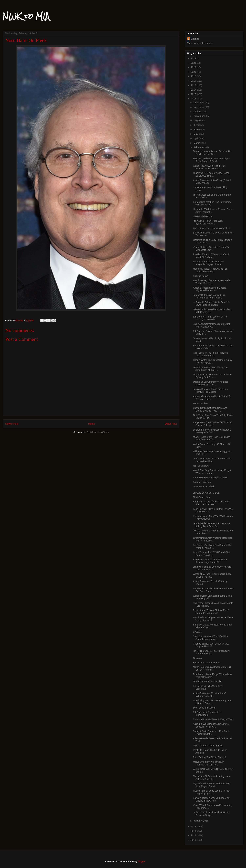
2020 (194, 76)
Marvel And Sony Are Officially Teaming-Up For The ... (208, 763)
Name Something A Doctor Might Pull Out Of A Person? (212, 668)
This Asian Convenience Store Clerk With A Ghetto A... (211, 325)
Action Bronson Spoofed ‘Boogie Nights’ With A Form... (210, 289)
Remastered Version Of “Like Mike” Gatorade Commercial (211, 612)
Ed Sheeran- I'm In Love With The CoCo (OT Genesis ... (210, 318)
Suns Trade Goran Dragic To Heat (210, 477)
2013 (194, 831)
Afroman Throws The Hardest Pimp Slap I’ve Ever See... (211, 503)
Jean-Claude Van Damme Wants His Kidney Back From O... (212, 525)
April (196, 138)
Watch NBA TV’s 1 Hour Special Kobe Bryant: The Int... (212, 575)
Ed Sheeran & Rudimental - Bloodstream (207, 714)
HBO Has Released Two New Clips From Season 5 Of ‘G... (211, 160)
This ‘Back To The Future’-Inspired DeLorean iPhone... (210, 354)
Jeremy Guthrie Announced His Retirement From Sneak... (209, 296)
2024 (194, 58)
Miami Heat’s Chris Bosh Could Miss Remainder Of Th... (212, 438)
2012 (194, 835)
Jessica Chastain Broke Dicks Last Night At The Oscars (211, 390)
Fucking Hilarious (202, 482)
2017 (194, 90)
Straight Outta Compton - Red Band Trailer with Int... (211, 733)
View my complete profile (200, 43)
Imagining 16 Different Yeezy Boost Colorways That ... (211, 174)
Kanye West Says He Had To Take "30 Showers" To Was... (213, 424)
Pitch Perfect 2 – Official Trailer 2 (210, 757)
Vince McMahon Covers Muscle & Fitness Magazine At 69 (210, 561)
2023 (194, 63)
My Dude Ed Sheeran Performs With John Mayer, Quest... (212, 785)
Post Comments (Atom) (97, 432)
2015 (194, 99)
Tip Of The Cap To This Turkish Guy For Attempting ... (211, 652)
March (197, 143)
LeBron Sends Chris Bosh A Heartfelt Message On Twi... (212, 431)
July (196, 125)
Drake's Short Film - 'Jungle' (207, 681)
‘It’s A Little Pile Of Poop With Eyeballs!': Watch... (208, 222)
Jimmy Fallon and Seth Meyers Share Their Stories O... (212, 568)
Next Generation (201, 497)
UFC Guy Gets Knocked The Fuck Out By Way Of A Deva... (213, 376)
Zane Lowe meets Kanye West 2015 (211, 228)
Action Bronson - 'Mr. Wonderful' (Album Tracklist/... (209, 695)
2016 (194, 94)
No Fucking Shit (201, 466)
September (199, 116)
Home (92, 424)
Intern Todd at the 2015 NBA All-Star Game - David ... (211, 554)
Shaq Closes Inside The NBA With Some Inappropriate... (210, 638)
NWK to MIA (26, 16)
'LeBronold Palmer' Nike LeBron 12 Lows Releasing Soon (211, 304)
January (198, 821)
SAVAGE (198, 632)
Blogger (142, 861)
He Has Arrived (201, 403)
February (198, 147)
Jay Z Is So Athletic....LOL (206, 493)
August (197, 120)
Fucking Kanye (201, 276)
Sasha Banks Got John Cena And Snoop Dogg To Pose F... (210, 409)
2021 (194, 72)
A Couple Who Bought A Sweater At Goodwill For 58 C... (211, 725)
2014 (194, 826)
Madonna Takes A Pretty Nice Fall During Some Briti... (210, 270)
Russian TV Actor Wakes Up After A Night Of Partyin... (211, 256)
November (199, 107)
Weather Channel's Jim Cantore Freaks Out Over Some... (213, 590)
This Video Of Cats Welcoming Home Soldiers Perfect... (212, 778)
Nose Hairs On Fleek (204, 487)
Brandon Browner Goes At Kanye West (213, 719)
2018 (194, 85)
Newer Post (12, 424)
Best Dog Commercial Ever (207, 663)
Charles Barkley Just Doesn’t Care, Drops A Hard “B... (211, 645)
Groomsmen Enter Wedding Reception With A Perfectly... (213, 539)
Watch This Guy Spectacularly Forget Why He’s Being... (212, 472)
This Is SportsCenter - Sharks (208, 746)
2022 (194, 67)
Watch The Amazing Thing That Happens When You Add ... (209, 167)
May (196, 134)
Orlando (195, 39)
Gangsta (197, 658)
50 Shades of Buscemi (205, 708)
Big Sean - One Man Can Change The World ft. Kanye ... (212, 546)
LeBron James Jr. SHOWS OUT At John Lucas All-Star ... (211, 369)
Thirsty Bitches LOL (203, 216)
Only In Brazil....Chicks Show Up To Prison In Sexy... (211, 814)
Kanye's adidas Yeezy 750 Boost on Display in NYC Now (211, 799)
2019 (194, 81)
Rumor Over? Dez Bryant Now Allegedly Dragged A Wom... (209, 263)
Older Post (171, 424)
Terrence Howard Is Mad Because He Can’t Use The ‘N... (212, 153)
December (199, 103)
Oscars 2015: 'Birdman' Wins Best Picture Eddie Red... (210, 383)
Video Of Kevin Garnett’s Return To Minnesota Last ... (211, 249)
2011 (194, 840)
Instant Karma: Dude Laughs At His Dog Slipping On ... (211, 792)
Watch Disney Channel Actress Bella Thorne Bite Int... (212, 282)
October (198, 112)
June (196, 129)
